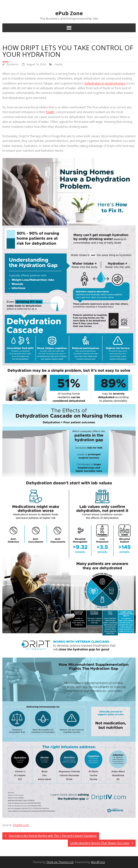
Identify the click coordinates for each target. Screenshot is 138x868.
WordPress (98, 862)
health (50, 112)
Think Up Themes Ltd (60, 862)
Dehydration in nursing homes (105, 83)
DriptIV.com (21, 825)
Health (59, 64)
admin (14, 64)
